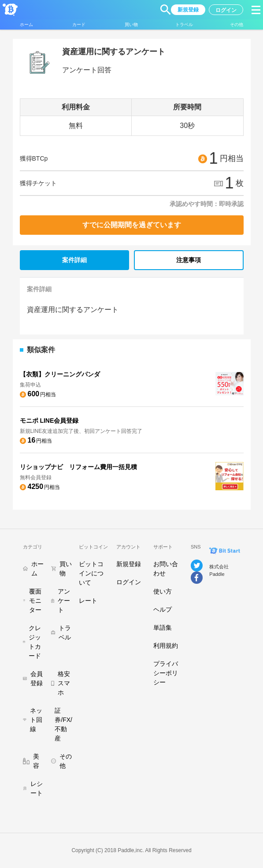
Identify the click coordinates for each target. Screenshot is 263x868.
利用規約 (166, 646)
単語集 (163, 628)
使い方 (163, 591)
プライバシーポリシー (166, 673)
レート (88, 601)
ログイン (129, 582)
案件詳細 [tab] (74, 260)
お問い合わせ (166, 569)
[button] (166, 10)
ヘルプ (163, 609)
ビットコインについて (91, 573)
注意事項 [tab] (189, 260)
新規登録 (129, 564)
